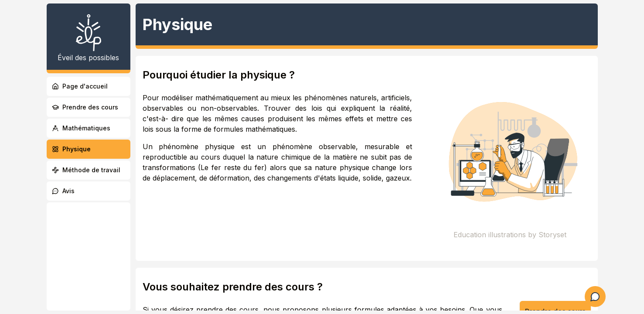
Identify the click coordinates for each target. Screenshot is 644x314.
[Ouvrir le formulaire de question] (595, 297)
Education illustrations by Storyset (510, 235)
